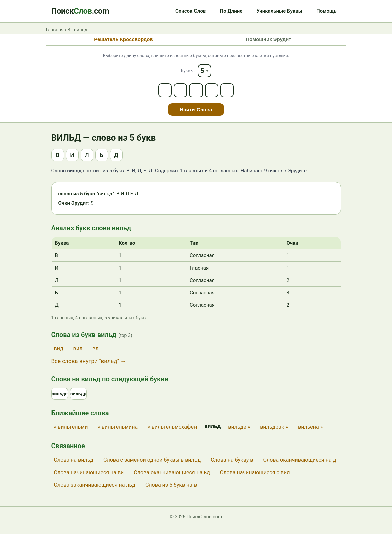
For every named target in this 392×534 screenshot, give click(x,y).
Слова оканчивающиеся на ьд (172, 480)
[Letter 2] (178, 96)
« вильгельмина (118, 435)
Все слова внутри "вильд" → (89, 367)
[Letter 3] (196, 96)
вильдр (80, 401)
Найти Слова (196, 116)
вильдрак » (274, 435)
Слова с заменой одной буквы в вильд (152, 467)
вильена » (310, 435)
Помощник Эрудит (268, 40)
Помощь (326, 11)
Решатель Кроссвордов (123, 40)
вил (78, 355)
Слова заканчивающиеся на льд (95, 492)
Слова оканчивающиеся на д (299, 467)
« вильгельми (71, 435)
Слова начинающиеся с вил (255, 480)
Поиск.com (80, 11)
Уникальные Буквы (279, 11)
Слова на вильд (74, 467)
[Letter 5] (232, 96)
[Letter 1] (160, 96)
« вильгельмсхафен (172, 435)
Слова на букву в (232, 467)
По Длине (231, 11)
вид (59, 355)
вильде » (239, 435)
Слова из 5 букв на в (171, 492)
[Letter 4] (214, 96)
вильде (60, 401)
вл (95, 355)
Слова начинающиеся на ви (89, 480)
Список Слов (191, 11)
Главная (55, 30)
